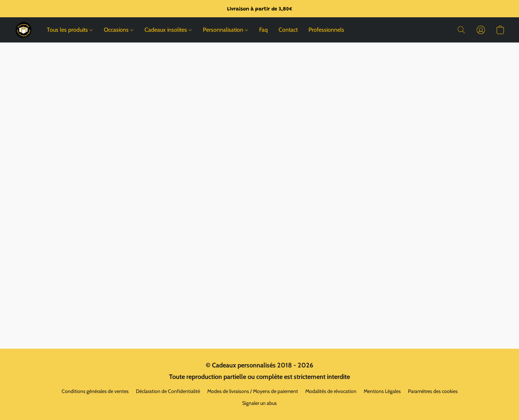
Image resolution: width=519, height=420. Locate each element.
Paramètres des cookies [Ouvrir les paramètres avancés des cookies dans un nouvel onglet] (433, 391)
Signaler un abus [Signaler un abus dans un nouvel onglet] (259, 403)
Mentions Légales (382, 391)
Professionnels (326, 30)
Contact (288, 30)
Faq (263, 30)
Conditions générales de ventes (95, 391)
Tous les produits (70, 30)
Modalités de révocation (331, 391)
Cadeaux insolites (168, 30)
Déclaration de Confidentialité (168, 391)
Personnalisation (225, 30)
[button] (23, 30)
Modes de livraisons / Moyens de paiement (253, 391)
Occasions (119, 30)
